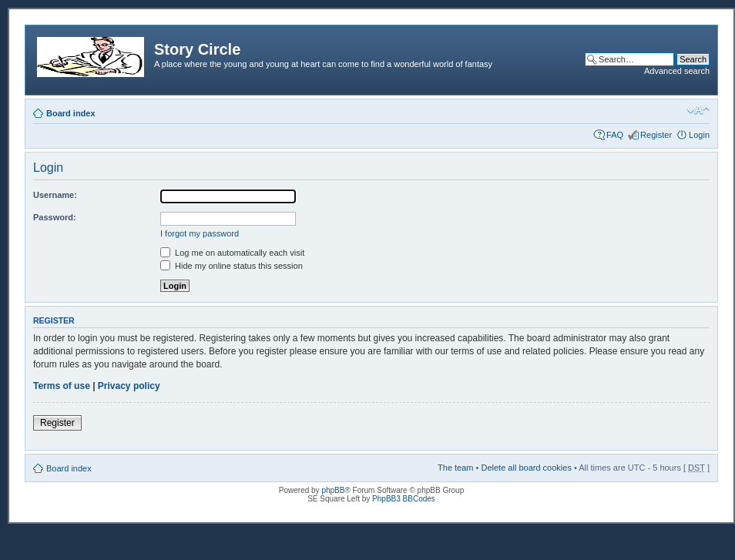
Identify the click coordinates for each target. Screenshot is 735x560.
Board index (71, 113)
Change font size (698, 110)
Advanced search (677, 71)
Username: (55, 195)
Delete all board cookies (526, 468)
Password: (55, 217)
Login (699, 135)
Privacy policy (129, 386)
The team (455, 468)
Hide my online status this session (232, 266)
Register (656, 135)
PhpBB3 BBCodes (404, 499)
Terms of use (62, 386)
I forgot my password (200, 233)
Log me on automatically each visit (232, 253)
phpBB (333, 490)
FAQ (615, 135)
